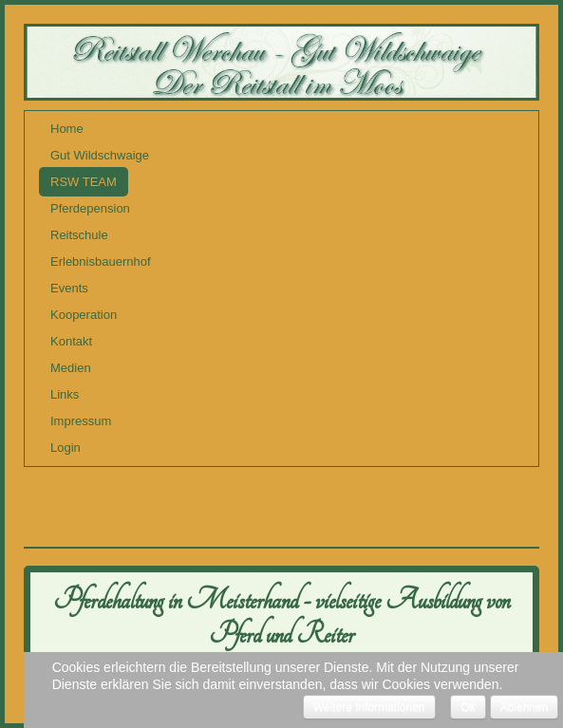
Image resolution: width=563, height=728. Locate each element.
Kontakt (71, 341)
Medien (71, 368)
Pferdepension (90, 208)
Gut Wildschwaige (100, 155)
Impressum (81, 421)
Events (69, 288)
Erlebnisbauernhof (101, 261)
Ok (468, 707)
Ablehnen (525, 707)
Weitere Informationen (369, 707)
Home (67, 129)
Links (65, 394)
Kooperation (84, 315)
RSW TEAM (84, 182)
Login (66, 448)
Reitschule (79, 235)
